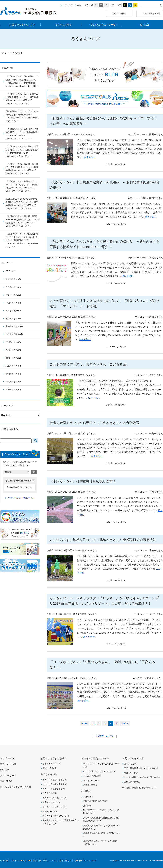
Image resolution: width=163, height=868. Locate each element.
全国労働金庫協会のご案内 (95, 801)
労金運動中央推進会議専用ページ (140, 788)
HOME (3, 53)
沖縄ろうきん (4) (13, 342)
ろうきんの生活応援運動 (54, 789)
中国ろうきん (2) (13, 303)
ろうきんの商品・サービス (95, 758)
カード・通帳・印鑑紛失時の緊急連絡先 (142, 777)
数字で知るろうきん (52, 802)
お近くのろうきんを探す (54, 758)
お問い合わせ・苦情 (152, 14)
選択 (34, 472)
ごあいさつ (88, 797)
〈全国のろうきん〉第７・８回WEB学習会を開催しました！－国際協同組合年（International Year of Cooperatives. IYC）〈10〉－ (22, 99)
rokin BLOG (6, 781)
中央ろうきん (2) (13, 295)
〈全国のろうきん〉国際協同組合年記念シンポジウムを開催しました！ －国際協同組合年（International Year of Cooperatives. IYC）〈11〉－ (22, 81)
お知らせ (5, 770)
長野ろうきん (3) (13, 287)
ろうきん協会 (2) (13, 311)
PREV (84, 724)
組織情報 (86, 791)
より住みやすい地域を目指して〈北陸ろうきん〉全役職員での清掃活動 (103, 540)
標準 (119, 5)
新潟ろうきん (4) (13, 382)
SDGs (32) (11, 271)
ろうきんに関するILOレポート (56, 816)
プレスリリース (8, 776)
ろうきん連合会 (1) (14, 334)
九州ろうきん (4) (13, 350)
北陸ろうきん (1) (13, 319)
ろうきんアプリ (90, 785)
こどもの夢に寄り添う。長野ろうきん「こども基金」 (89, 364)
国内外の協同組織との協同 (55, 798)
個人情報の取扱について (44, 861)
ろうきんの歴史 (50, 793)
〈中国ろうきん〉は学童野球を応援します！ (83, 481)
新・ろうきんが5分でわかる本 (16, 787)
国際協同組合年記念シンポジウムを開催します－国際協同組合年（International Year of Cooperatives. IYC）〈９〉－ (22, 116)
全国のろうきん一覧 (52, 764)
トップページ (7, 758)
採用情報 (87, 806)
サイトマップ (68, 5)
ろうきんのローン (91, 781)
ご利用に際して (64, 861)
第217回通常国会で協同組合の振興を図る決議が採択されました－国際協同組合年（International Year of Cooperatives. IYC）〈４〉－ (22, 204)
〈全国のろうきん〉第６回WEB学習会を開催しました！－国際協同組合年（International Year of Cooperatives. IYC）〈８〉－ (22, 134)
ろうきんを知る (49, 774)
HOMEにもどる (105, 736)
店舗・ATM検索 (119, 14)
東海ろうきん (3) (13, 389)
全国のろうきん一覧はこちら (20, 498)
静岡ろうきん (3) (13, 374)
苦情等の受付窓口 (132, 782)
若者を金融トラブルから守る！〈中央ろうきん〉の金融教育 (94, 423)
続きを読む (90, 157)
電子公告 (78, 861)
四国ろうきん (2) (13, 358)
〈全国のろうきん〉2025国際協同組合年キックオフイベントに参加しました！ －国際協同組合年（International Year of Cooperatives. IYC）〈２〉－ (22, 240)
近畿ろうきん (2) (13, 279)
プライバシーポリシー (20, 861)
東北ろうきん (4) (13, 366)
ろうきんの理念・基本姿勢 (55, 780)
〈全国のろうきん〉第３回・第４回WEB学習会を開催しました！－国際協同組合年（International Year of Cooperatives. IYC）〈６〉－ (22, 169)
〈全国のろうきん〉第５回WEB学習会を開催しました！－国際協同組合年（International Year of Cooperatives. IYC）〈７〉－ (22, 151)
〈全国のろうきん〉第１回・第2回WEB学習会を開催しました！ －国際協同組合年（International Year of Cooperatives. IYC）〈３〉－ (22, 221)
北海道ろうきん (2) (14, 326)
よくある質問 (130, 764)
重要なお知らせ (8, 764)
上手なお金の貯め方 (92, 776)
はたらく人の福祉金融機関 (55, 784)
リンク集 (4, 861)
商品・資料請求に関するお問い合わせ (141, 768)
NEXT (125, 724)
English (79, 5)
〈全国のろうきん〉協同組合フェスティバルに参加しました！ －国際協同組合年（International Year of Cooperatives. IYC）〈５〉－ (22, 186)
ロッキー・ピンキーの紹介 (55, 807)
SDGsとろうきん (50, 811)
